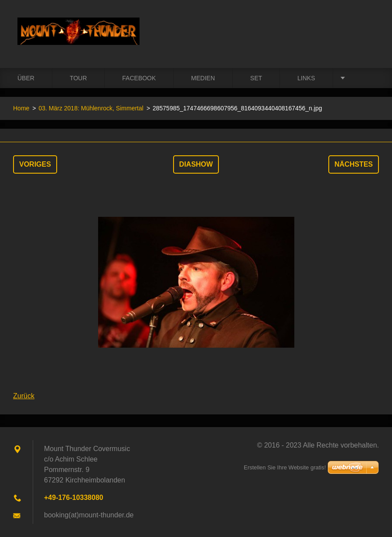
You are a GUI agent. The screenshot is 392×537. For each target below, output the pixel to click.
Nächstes (354, 164)
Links (306, 78)
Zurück (24, 396)
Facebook (139, 78)
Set (256, 78)
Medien (203, 78)
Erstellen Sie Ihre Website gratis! (285, 467)
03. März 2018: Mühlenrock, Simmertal (91, 108)
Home (21, 108)
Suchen (369, 25)
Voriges (35, 164)
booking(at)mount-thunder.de (89, 515)
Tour (78, 78)
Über (26, 78)
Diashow (196, 164)
